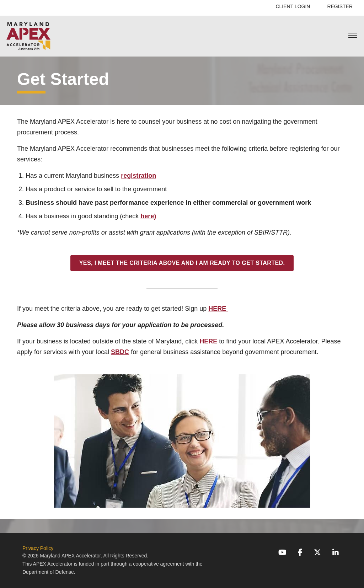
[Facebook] (300, 552)
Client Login (293, 6)
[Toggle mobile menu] (353, 36)
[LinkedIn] (336, 552)
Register (340, 6)
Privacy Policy (38, 548)
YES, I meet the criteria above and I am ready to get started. (182, 263)
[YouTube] (282, 552)
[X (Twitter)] (317, 552)
